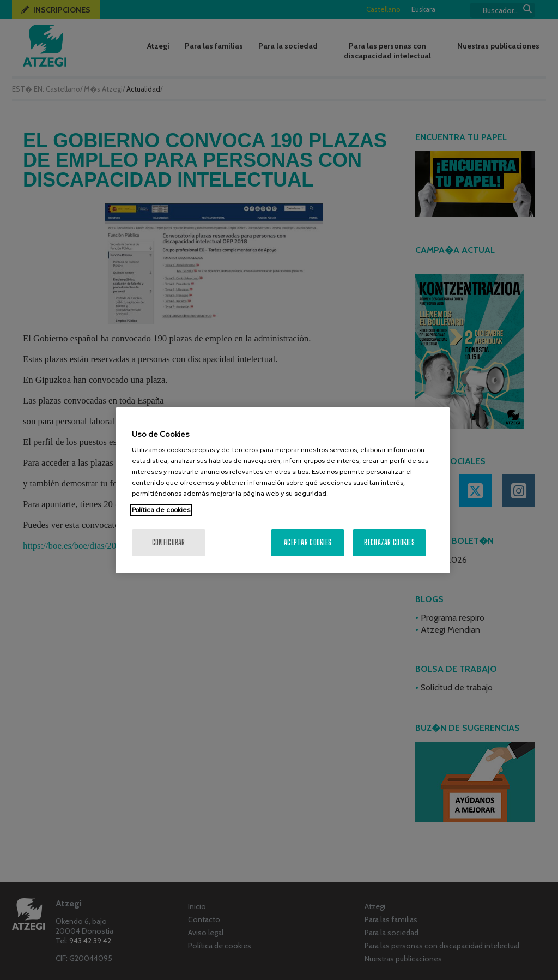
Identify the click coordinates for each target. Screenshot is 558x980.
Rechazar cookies (389, 542)
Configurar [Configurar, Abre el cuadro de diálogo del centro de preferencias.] (169, 542)
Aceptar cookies (308, 542)
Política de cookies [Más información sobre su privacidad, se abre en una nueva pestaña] (161, 510)
